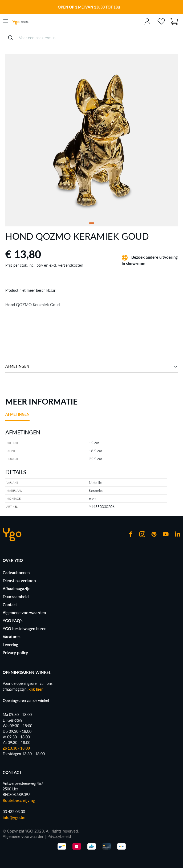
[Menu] (6, 21)
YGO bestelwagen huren (25, 629)
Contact (10, 605)
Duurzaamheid (16, 597)
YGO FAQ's (13, 621)
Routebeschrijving (19, 800)
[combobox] (91, 38)
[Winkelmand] (174, 21)
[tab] (17, 416)
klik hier (36, 689)
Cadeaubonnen (16, 573)
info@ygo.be (14, 817)
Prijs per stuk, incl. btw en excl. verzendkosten (44, 265)
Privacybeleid (59, 836)
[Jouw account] (147, 21)
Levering (10, 645)
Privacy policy (15, 653)
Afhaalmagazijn (17, 589)
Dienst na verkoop (19, 581)
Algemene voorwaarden (24, 613)
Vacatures (12, 637)
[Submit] (10, 38)
